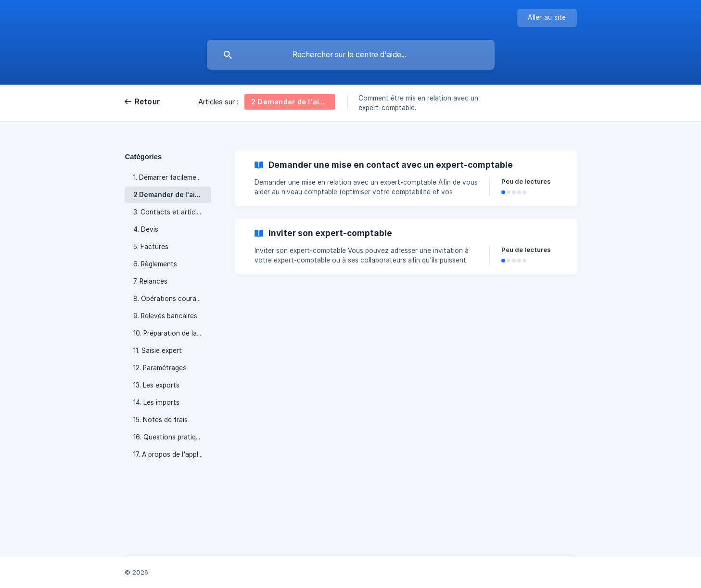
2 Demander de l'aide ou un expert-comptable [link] (172, 195)
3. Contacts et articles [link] (169, 212)
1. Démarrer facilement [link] (168, 177)
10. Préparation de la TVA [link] (172, 333)
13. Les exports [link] (156, 385)
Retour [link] (148, 102)
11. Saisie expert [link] (158, 350)
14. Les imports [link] (156, 402)
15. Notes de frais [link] (160, 420)
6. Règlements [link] (155, 264)
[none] (547, 18)
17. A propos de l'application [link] (172, 454)
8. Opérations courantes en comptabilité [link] (172, 299)
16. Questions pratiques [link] (170, 437)
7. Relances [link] (150, 281)
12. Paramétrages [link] (160, 368)
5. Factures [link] (151, 247)
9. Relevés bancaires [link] (165, 316)
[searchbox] (351, 55)
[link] (406, 178)
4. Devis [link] (146, 229)
